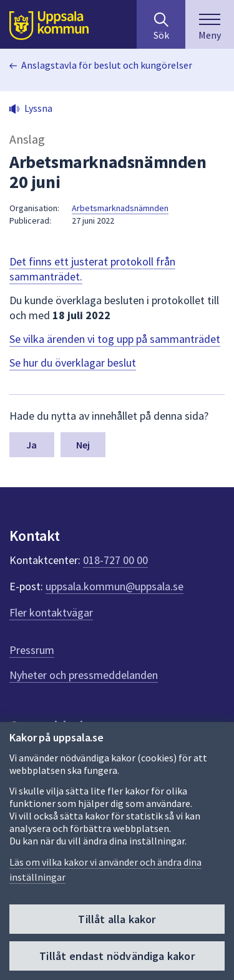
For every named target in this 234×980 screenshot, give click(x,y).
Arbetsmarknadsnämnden (120, 208)
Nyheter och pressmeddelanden (84, 675)
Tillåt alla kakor (117, 919)
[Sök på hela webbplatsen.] (161, 24)
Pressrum (32, 650)
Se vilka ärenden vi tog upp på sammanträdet (115, 339)
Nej (83, 445)
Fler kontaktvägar (51, 612)
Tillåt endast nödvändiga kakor (117, 956)
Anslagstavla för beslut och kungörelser (107, 65)
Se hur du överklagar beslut (73, 363)
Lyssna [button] (38, 108)
